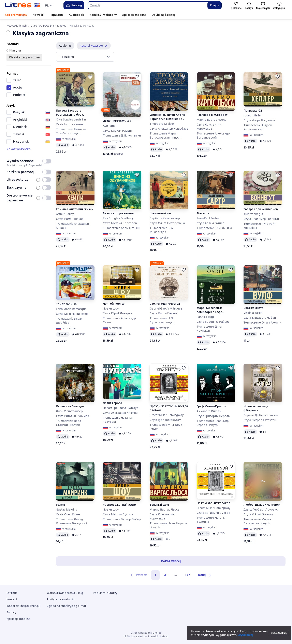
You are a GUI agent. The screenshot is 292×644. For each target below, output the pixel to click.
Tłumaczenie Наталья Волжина (212, 520)
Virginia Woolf (253, 313)
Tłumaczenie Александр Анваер (72, 226)
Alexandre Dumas (209, 411)
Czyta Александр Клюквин (121, 413)
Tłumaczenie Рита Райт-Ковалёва (260, 226)
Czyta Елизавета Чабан (260, 318)
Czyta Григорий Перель (213, 416)
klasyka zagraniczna (24, 57)
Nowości (38, 15)
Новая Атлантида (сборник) (256, 408)
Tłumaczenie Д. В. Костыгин (122, 135)
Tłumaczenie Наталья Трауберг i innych (71, 131)
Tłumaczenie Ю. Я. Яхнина (214, 228)
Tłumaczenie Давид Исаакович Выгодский (72, 521)
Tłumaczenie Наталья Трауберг (118, 420)
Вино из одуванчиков (118, 213)
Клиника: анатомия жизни (75, 209)
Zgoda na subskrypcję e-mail (67, 606)
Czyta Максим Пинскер (72, 314)
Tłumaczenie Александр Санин (119, 320)
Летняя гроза (112, 403)
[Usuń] (70, 46)
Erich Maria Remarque (71, 309)
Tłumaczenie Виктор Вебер (122, 519)
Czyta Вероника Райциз (213, 322)
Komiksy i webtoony (103, 15)
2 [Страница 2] (165, 575)
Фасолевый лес (161, 213)
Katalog (74, 5)
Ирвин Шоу (111, 309)
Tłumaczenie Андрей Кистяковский (258, 127)
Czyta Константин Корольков (209, 127)
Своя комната (253, 308)
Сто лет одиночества (165, 304)
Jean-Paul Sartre (208, 218)
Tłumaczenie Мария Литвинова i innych (257, 521)
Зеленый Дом (159, 505)
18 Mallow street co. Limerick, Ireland (146, 636)
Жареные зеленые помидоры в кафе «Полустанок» (210, 310)
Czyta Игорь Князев (70, 124)
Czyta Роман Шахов (70, 219)
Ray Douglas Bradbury (118, 218)
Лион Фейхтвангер (69, 411)
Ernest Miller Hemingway (167, 415)
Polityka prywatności (61, 599)
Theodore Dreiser (162, 124)
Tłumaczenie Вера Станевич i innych (69, 423)
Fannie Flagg (205, 317)
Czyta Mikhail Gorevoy (259, 514)
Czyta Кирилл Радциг (118, 131)
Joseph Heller (253, 115)
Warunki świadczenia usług (65, 593)
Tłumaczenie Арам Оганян (121, 228)
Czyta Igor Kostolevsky (165, 420)
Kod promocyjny (16, 15)
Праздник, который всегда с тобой (169, 408)
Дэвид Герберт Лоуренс (261, 510)
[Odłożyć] (90, 77)
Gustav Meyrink (67, 510)
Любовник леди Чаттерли (262, 505)
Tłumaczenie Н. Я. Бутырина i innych (162, 320)
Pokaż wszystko (19, 149)
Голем (60, 505)
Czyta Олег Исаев (68, 514)
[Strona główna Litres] (22, 5)
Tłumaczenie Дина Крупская (209, 329)
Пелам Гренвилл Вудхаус (121, 408)
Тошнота (203, 213)
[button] (65, 46)
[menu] (49, 5)
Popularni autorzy (105, 593)
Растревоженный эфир (119, 505)
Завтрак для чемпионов (261, 209)
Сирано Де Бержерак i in (261, 415)
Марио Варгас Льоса (212, 120)
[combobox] (148, 5)
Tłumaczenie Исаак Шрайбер (69, 321)
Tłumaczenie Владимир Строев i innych (213, 423)
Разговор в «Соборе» (212, 115)
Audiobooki (77, 15)
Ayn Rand (109, 126)
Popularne (56, 15)
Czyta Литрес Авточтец (260, 420)
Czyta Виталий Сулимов (72, 416)
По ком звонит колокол (213, 503)
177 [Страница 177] (188, 575)
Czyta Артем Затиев (211, 223)
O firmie (12, 593)
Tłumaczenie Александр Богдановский (213, 135)
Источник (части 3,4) (118, 121)
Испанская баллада (70, 406)
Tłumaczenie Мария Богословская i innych (165, 135)
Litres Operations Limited (146, 633)
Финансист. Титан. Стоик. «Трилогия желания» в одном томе (167, 117)
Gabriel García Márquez (166, 309)
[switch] (47, 161)
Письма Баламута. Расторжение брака (70, 113)
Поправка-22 (253, 111)
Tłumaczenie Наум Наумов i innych (168, 525)
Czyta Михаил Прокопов (120, 223)
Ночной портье (114, 304)
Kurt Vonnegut (253, 214)
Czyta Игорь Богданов (259, 120)
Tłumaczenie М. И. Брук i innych (166, 427)
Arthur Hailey (65, 214)
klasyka (14, 50)
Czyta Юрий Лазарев (118, 313)
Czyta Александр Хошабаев (169, 129)
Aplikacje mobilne (134, 15)
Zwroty (11, 612)
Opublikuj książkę (163, 15)
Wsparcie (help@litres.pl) (23, 606)
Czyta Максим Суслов (118, 514)
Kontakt (12, 599)
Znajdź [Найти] (214, 5)
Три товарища (66, 304)
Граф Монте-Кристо (211, 406)
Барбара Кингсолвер (165, 218)
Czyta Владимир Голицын (261, 219)
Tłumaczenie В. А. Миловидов (162, 230)
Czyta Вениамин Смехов (213, 513)
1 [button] (155, 575)
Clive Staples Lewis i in (71, 119)
